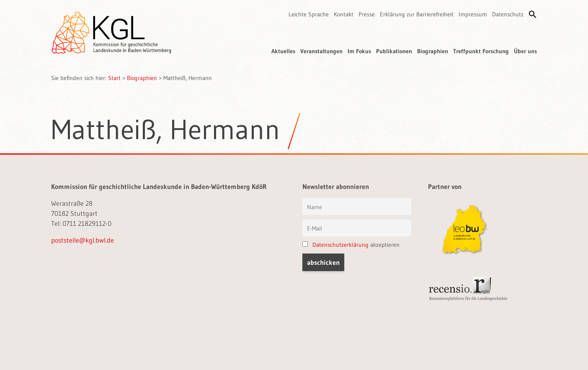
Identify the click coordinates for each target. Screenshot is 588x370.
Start (114, 78)
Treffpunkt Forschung (481, 51)
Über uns (525, 51)
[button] (533, 14)
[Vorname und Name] (357, 207)
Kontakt (344, 14)
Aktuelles (283, 51)
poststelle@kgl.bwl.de (83, 240)
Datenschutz (508, 14)
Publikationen (394, 51)
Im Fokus (359, 51)
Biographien (433, 51)
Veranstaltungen (321, 51)
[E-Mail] (357, 228)
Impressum (473, 14)
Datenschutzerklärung (340, 245)
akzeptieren (351, 245)
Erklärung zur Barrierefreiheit (417, 14)
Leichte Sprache (309, 14)
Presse (367, 14)
